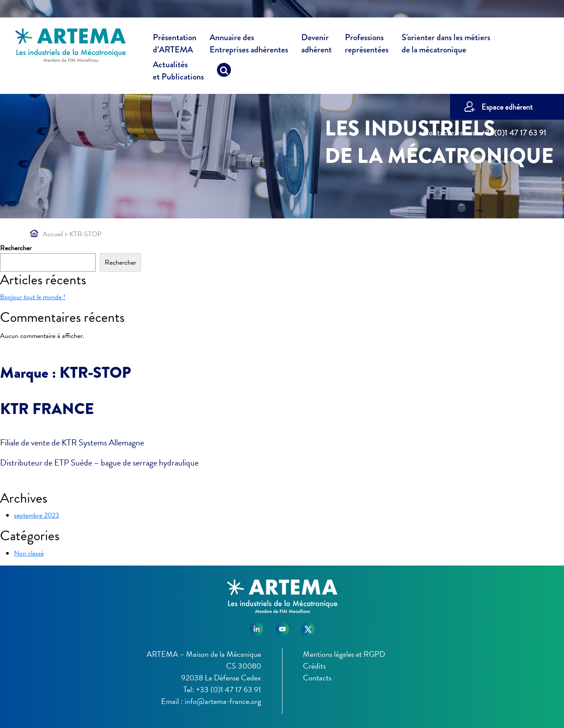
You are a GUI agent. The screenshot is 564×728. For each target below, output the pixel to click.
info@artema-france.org (223, 701)
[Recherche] (224, 72)
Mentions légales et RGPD (344, 654)
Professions (367, 44)
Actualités (178, 72)
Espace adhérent (507, 107)
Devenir (316, 45)
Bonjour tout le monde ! (33, 297)
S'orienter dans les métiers (446, 45)
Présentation (175, 45)
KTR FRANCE (47, 409)
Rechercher (16, 248)
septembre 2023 (37, 515)
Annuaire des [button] (249, 45)
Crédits (314, 666)
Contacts (317, 678)
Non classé (29, 553)
